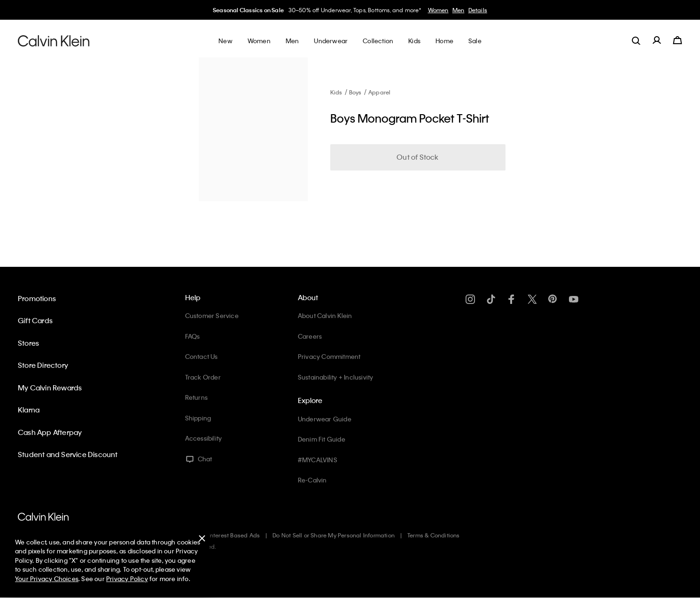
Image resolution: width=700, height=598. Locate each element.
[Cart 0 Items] (677, 40)
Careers (310, 336)
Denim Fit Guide (322, 439)
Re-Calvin (312, 480)
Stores (28, 343)
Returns (196, 397)
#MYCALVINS (318, 460)
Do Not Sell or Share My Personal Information (334, 535)
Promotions (37, 298)
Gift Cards (35, 320)
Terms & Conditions (434, 535)
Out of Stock (417, 157)
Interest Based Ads (234, 535)
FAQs (193, 336)
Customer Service (212, 315)
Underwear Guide (325, 419)
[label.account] (657, 40)
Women (438, 10)
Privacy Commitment (329, 356)
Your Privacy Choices (47, 579)
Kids (336, 92)
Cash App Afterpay (50, 432)
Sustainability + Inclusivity (336, 377)
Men (459, 10)
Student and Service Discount (68, 454)
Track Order (203, 377)
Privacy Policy (127, 579)
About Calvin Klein (325, 315)
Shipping (198, 418)
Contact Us (202, 356)
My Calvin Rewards (50, 388)
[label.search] (636, 40)
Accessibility (204, 438)
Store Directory (43, 365)
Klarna (29, 410)
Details (478, 10)
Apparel (379, 92)
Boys (355, 92)
